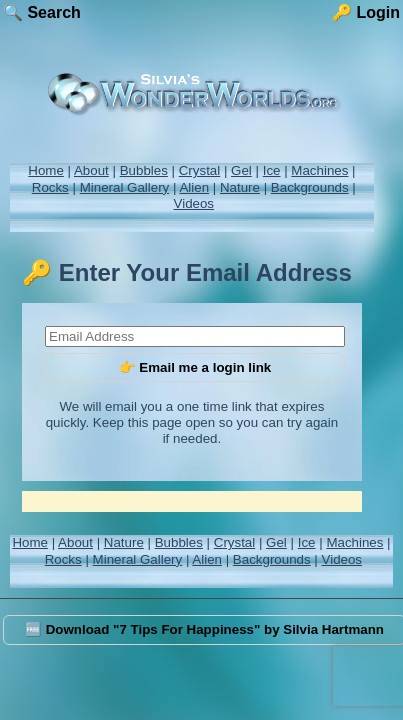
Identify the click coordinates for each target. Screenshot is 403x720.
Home (46, 170)
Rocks (50, 187)
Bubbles (144, 170)
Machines (319, 170)
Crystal (199, 170)
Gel (241, 170)
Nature (240, 187)
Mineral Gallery (125, 187)
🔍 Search (42, 12)
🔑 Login (366, 12)
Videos (194, 203)
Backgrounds (310, 187)
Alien (194, 187)
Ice (272, 170)
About (91, 170)
